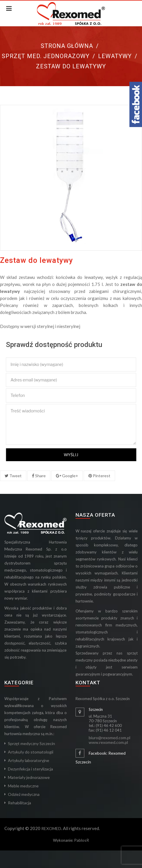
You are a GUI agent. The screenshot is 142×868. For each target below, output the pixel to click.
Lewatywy (115, 56)
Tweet (13, 476)
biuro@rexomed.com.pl (110, 738)
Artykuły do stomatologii (31, 752)
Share (39, 476)
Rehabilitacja (19, 803)
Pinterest (99, 476)
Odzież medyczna (24, 794)
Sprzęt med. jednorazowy (46, 56)
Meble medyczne (23, 786)
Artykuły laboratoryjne (29, 760)
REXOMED (51, 828)
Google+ (67, 476)
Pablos (80, 840)
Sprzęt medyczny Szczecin (31, 743)
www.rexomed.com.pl (108, 742)
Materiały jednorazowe (29, 777)
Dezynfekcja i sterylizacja (30, 769)
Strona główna (67, 46)
